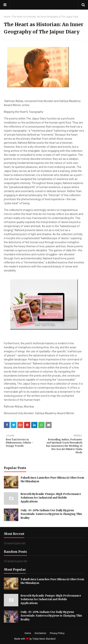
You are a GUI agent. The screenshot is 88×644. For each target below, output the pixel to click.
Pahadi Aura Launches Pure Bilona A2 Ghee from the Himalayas (52, 480)
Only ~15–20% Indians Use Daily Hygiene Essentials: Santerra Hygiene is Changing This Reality (51, 514)
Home (7, 17)
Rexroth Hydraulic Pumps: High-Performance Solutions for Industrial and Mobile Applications (51, 498)
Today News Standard (44, 639)
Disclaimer (40, 633)
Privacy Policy (57, 633)
